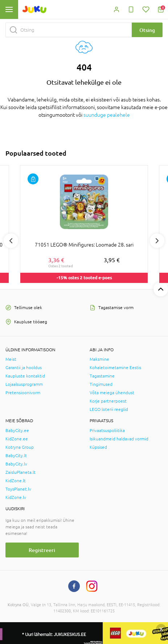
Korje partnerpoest (108, 401)
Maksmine (99, 359)
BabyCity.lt (16, 456)
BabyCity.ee (17, 431)
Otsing (147, 30)
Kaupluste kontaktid (25, 376)
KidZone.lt (16, 481)
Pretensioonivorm (23, 393)
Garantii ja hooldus (24, 368)
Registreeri (42, 550)
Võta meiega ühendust (112, 393)
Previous (11, 241)
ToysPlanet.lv (18, 489)
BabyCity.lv (16, 464)
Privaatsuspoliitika (107, 431)
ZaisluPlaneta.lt (21, 472)
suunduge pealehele (107, 115)
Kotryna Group (20, 447)
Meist (11, 359)
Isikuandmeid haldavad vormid (119, 439)
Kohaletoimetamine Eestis (115, 368)
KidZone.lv (16, 497)
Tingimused (101, 384)
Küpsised (98, 447)
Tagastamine (102, 376)
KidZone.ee (17, 439)
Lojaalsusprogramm (24, 384)
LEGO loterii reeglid (109, 409)
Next (157, 241)
